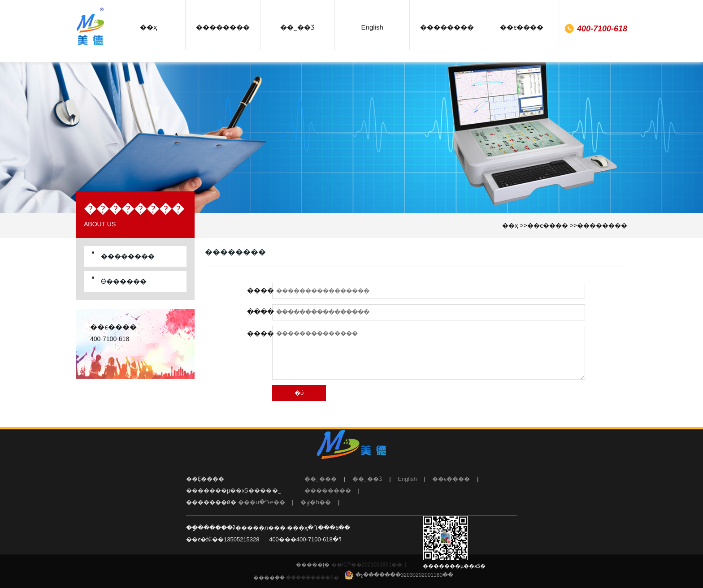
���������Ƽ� (312, 578)
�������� (602, 225)
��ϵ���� (548, 225)
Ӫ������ (124, 281)
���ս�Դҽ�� (262, 502)
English (407, 479)
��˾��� (321, 479)
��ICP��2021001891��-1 (368, 565)
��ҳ (510, 225)
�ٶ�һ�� (316, 502)
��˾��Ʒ (367, 479)
